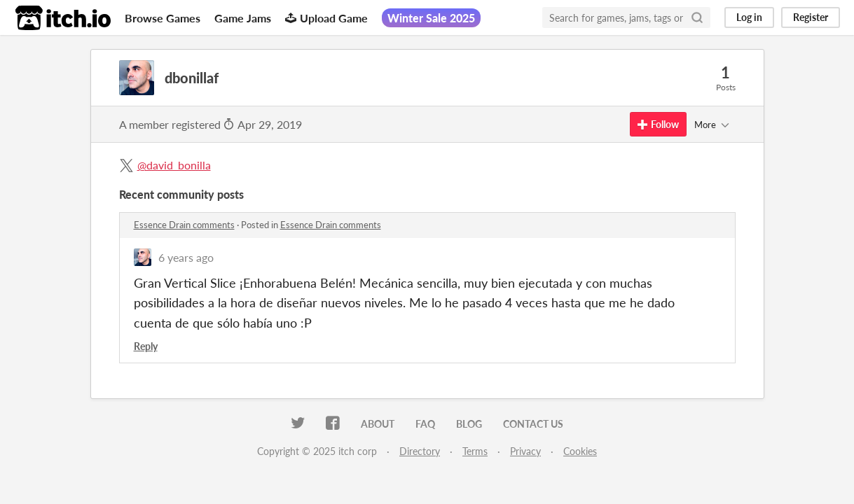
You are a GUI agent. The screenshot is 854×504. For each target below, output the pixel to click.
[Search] (697, 17)
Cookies (580, 451)
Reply (146, 346)
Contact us (533, 424)
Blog (469, 424)
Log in (749, 17)
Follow (658, 124)
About (378, 424)
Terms (475, 451)
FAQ (425, 424)
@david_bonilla (174, 165)
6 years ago (186, 257)
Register (811, 17)
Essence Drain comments (184, 225)
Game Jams (243, 18)
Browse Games (163, 18)
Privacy (525, 451)
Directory (420, 451)
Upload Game (326, 18)
